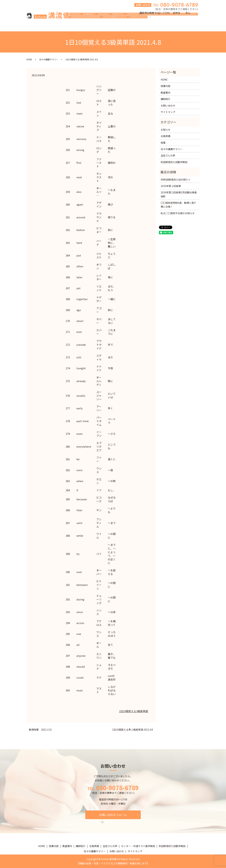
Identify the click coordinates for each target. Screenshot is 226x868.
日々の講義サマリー (115, 27)
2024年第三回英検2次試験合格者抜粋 (179, 194)
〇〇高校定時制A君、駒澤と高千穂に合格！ (178, 205)
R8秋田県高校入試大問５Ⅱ (176, 180)
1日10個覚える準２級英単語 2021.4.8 (132, 730)
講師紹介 (118, 21)
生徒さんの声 (149, 21)
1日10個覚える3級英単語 (134, 711)
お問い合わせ (138, 27)
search (151, 27)
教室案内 (89, 21)
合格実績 (132, 21)
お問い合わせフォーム (113, 815)
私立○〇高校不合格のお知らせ (178, 213)
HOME (76, 21)
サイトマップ (168, 112)
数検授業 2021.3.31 (40, 730)
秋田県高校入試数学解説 (85, 27)
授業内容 (103, 21)
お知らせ (166, 130)
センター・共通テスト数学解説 (179, 21)
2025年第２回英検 (171, 186)
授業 (163, 143)
